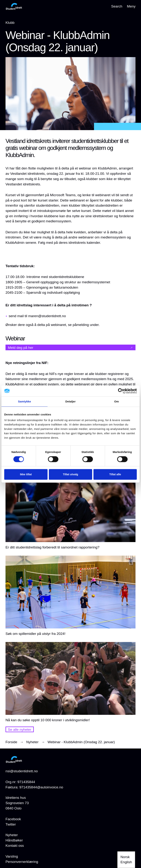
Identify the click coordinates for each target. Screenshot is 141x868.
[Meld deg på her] (70, 347)
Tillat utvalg (70, 474)
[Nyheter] (12, 835)
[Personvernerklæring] (22, 862)
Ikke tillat (26, 474)
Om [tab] (116, 401)
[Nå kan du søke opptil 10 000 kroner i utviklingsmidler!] (70, 682)
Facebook (13, 819)
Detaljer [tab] (70, 401)
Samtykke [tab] (25, 401)
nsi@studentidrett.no (22, 771)
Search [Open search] (117, 6)
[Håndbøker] (14, 840)
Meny (131, 6)
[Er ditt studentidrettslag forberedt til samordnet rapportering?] (70, 510)
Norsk (125, 857)
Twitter (11, 824)
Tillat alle (115, 474)
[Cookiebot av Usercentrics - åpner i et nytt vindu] (121, 391)
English (126, 862)
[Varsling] (12, 857)
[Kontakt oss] (15, 846)
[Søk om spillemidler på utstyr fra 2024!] (70, 596)
